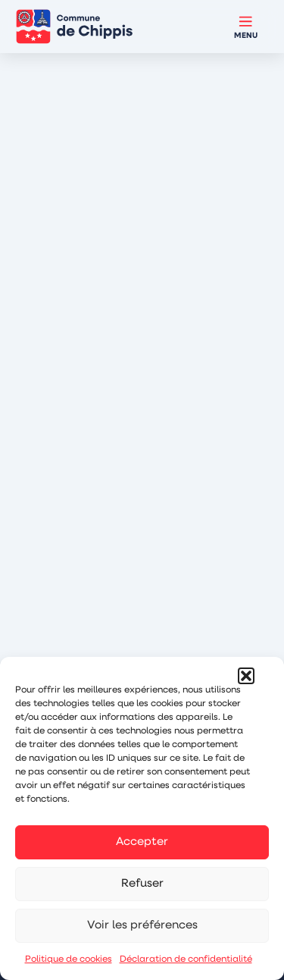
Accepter (142, 842)
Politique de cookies (69, 960)
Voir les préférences (142, 926)
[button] (246, 676)
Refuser (142, 884)
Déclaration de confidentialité (186, 960)
